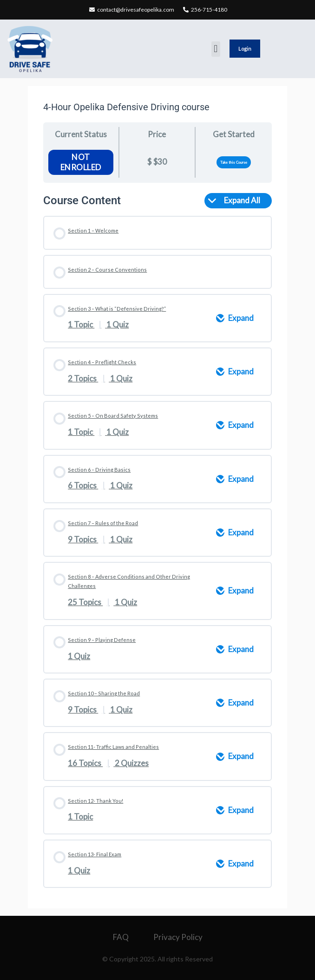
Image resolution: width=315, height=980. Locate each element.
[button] (216, 49)
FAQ (121, 937)
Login (245, 49)
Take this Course (234, 162)
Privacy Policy (178, 937)
